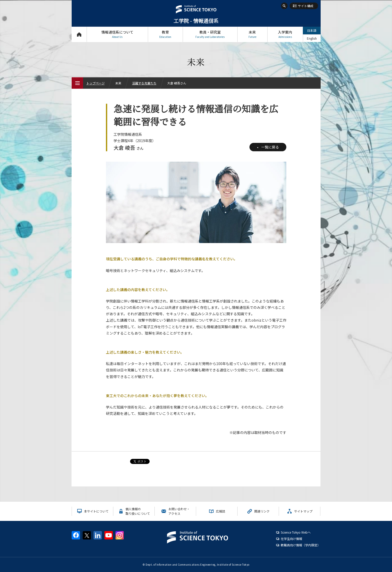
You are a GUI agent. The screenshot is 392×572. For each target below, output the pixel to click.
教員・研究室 (210, 34)
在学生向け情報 (291, 539)
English (312, 38)
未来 (252, 34)
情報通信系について (117, 34)
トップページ (79, 34)
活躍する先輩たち (144, 83)
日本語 (312, 30)
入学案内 (285, 34)
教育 (165, 34)
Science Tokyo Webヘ (296, 532)
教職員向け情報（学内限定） (301, 545)
